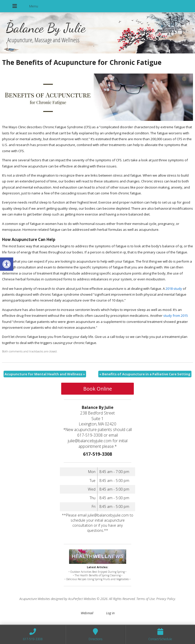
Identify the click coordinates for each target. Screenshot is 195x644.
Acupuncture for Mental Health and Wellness (45, 374)
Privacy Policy (166, 599)
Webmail (87, 613)
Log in (110, 613)
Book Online (98, 389)
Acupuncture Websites (35, 599)
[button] (7, 264)
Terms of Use (145, 599)
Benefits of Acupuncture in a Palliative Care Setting (145, 374)
